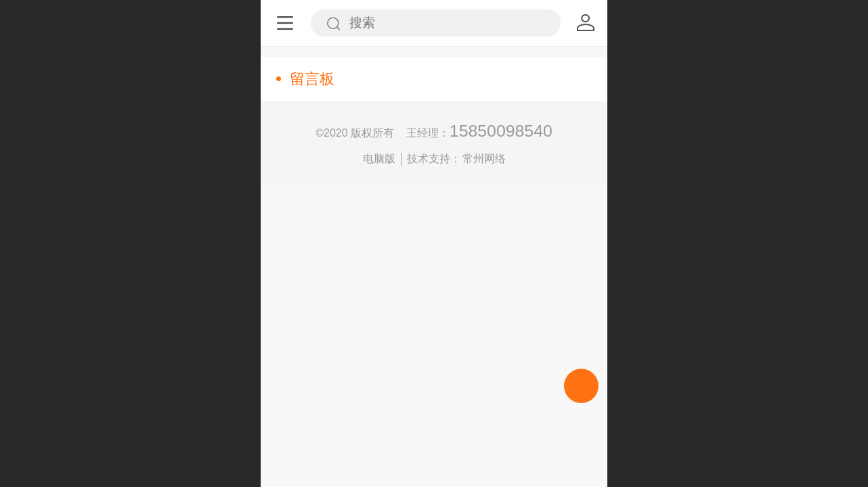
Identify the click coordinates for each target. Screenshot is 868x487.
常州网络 (484, 159)
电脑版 (379, 159)
